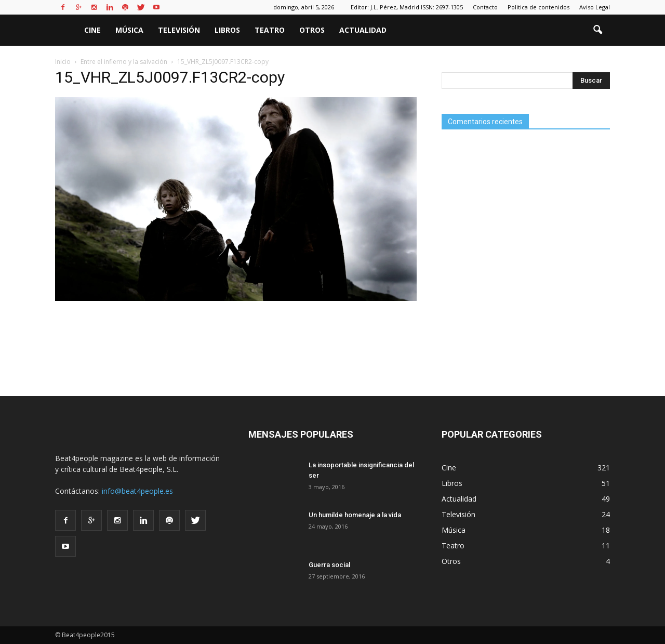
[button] (597, 30)
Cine (92, 30)
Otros (312, 30)
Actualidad (363, 30)
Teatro (270, 30)
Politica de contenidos (538, 7)
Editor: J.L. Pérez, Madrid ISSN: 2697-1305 (407, 7)
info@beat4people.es (137, 491)
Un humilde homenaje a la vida (355, 515)
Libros (227, 30)
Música (129, 30)
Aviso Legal (595, 7)
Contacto (485, 7)
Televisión (179, 30)
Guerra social (329, 565)
